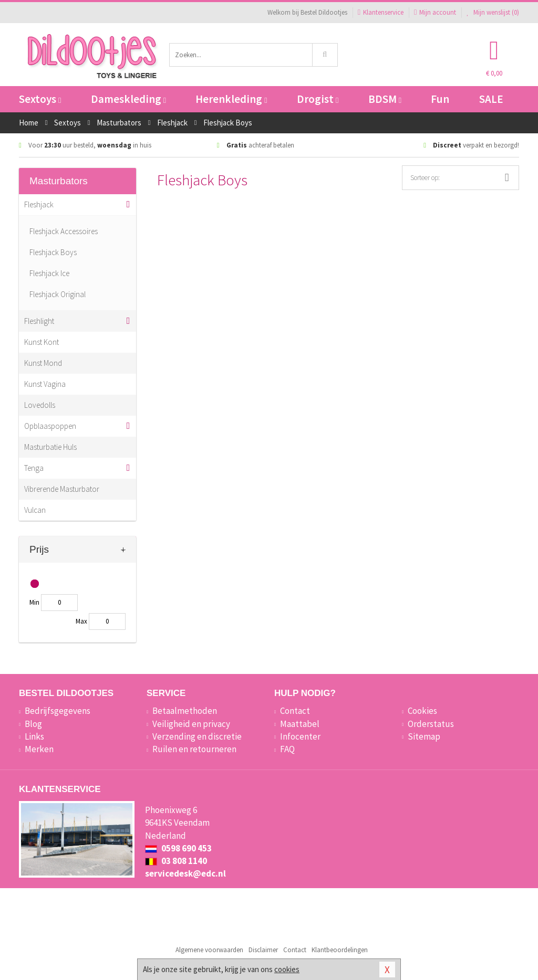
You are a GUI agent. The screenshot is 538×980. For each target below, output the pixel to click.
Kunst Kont (42, 342)
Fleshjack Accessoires (64, 231)
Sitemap (424, 736)
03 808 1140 (176, 861)
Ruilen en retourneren (194, 749)
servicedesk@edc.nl (185, 873)
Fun (440, 99)
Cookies (422, 711)
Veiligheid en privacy (191, 724)
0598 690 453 (178, 848)
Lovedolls (40, 405)
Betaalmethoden (185, 711)
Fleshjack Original (58, 294)
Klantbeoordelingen (340, 950)
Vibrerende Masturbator (62, 489)
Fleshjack (39, 204)
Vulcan (35, 510)
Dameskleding (128, 99)
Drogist (318, 99)
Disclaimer (263, 950)
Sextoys (40, 99)
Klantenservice (381, 12)
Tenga (34, 468)
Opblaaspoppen (50, 426)
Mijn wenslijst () (493, 12)
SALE (491, 99)
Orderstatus (431, 724)
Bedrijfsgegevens (58, 711)
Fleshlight (39, 321)
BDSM (385, 99)
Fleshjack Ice (49, 273)
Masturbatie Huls (50, 447)
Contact (295, 711)
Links (34, 736)
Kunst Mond (43, 363)
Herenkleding (231, 99)
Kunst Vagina (45, 384)
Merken (39, 749)
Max (81, 621)
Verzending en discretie (197, 736)
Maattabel (300, 724)
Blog (33, 724)
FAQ (287, 749)
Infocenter (300, 736)
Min (34, 602)
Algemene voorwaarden (209, 950)
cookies (287, 969)
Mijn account (435, 12)
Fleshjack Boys (53, 252)
